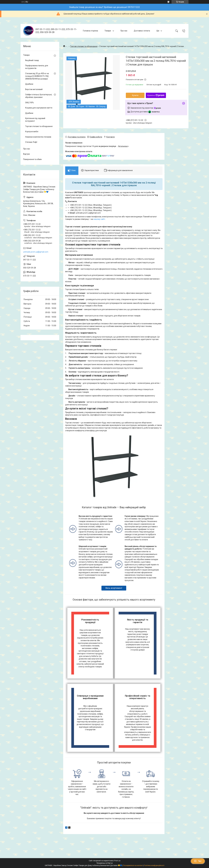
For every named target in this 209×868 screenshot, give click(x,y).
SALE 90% (29, 103)
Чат (198, 861)
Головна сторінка (90, 31)
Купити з (156, 95)
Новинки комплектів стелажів (38, 137)
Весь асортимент (114, 588)
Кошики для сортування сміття (39, 108)
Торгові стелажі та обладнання (84, 46)
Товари (108, 31)
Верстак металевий (34, 89)
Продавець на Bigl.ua (105, 863)
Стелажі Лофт (31, 142)
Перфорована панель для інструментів (37, 67)
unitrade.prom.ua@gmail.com (36, 252)
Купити (135, 95)
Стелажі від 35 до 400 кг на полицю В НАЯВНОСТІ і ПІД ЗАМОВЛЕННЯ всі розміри (37, 76)
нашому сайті (99, 219)
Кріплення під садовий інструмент (35, 120)
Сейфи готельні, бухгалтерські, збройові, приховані (39, 96)
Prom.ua (117, 861)
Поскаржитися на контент (133, 865)
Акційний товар (32, 60)
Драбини (29, 84)
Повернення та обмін (32, 159)
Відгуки (26, 154)
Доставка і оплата (142, 31)
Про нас (124, 31)
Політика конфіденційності (154, 865)
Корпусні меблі (32, 132)
